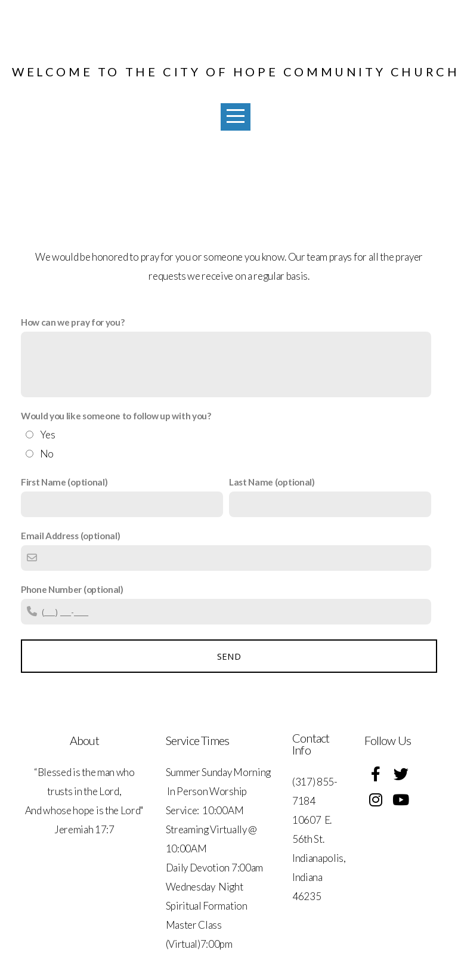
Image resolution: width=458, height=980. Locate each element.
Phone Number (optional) (72, 589)
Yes (48, 435)
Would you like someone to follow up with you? (116, 416)
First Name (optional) (64, 482)
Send (229, 656)
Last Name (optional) (272, 482)
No (47, 454)
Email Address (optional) (70, 536)
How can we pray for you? (72, 322)
